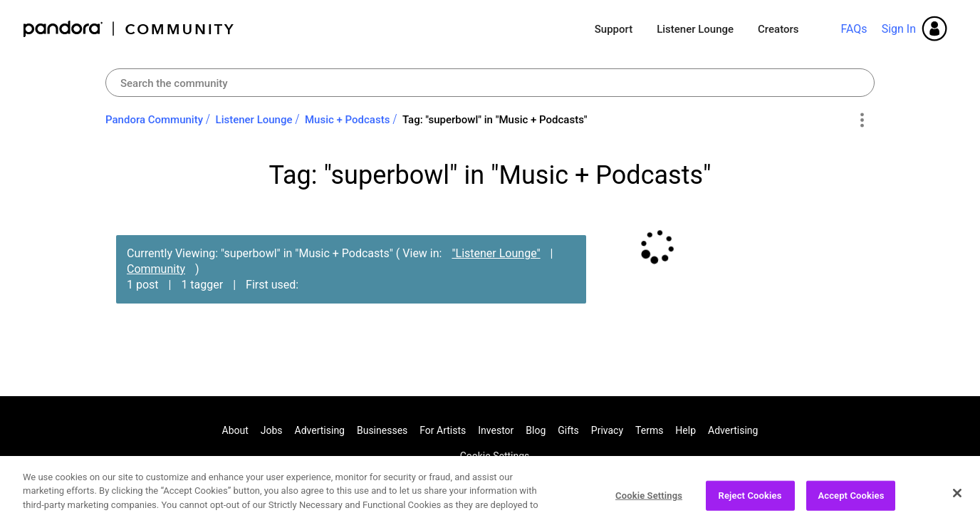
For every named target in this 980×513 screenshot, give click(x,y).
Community (156, 269)
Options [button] (861, 120)
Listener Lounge (695, 29)
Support (614, 29)
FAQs (854, 29)
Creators (778, 29)
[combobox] (490, 83)
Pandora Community (129, 29)
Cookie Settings (495, 456)
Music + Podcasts (347, 120)
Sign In (899, 29)
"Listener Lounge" (496, 253)
